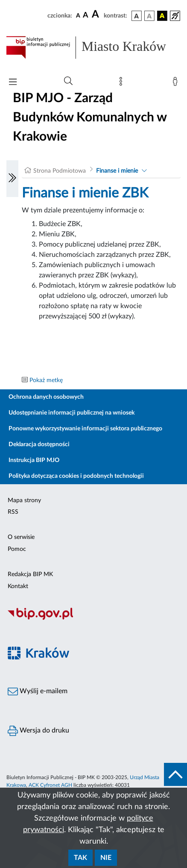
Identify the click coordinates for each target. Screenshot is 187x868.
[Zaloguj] (177, 83)
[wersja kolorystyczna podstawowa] (137, 16)
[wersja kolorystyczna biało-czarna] (149, 16)
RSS (13, 512)
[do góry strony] (175, 774)
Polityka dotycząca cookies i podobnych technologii (76, 476)
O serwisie (21, 537)
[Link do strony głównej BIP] (93, 47)
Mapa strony (24, 500)
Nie (106, 858)
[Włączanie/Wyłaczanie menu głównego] (13, 83)
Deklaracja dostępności (39, 444)
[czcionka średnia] (86, 16)
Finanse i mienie (117, 171)
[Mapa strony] (123, 83)
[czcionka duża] (96, 15)
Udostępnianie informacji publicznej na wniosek (72, 413)
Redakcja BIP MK (30, 574)
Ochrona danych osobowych (46, 397)
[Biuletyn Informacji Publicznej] (93, 619)
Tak (80, 858)
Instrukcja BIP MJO (34, 460)
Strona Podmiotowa (60, 171)
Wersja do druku (38, 731)
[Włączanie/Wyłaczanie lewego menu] (12, 179)
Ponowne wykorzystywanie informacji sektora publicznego (85, 429)
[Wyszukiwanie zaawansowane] (68, 81)
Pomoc (17, 549)
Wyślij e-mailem (38, 691)
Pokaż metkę (46, 380)
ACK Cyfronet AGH (50, 785)
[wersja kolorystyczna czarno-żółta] (162, 16)
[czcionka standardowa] (78, 15)
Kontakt (18, 586)
